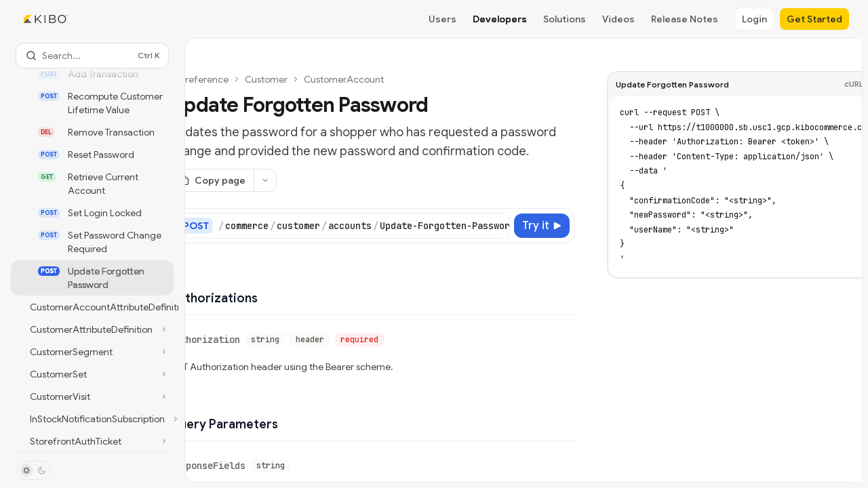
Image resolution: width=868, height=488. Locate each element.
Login (754, 19)
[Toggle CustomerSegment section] (92, 352)
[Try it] (542, 226)
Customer (266, 79)
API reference (199, 79)
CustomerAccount (344, 79)
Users (442, 19)
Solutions (565, 19)
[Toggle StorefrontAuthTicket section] (92, 441)
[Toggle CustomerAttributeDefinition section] (92, 329)
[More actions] (265, 180)
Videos (618, 19)
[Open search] (92, 56)
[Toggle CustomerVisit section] (92, 396)
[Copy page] (212, 180)
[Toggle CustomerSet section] (92, 374)
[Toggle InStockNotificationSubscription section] (92, 419)
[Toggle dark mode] (34, 470)
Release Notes (685, 19)
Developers (500, 19)
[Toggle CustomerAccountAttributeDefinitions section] (92, 307)
